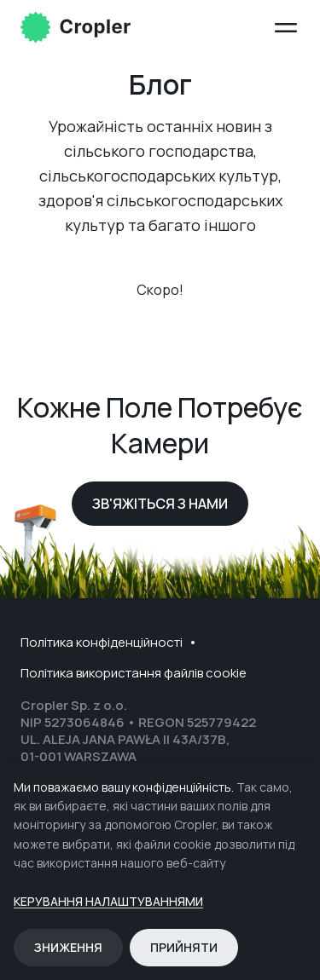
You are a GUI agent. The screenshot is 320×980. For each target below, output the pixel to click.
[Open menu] (286, 27)
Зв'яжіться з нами (160, 504)
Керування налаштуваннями (108, 902)
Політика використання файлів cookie (134, 673)
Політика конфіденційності (102, 642)
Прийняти (184, 947)
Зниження (68, 947)
